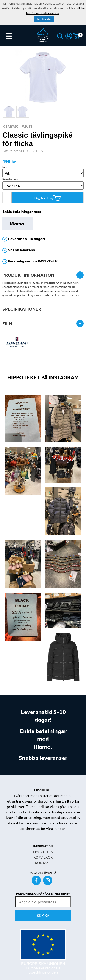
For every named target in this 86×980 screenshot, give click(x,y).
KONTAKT (43, 863)
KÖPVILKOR (43, 857)
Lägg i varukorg (48, 198)
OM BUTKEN (43, 852)
